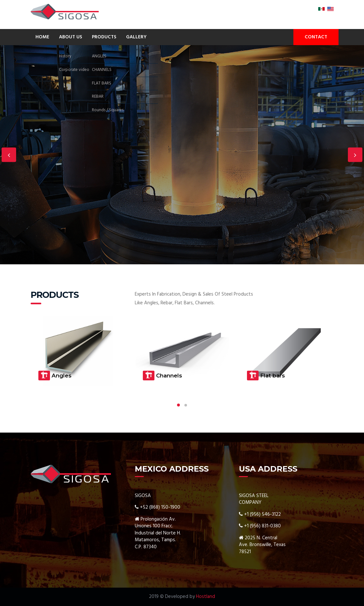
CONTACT (316, 37)
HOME (42, 37)
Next (355, 155)
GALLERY (136, 37)
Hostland (206, 597)
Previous (9, 155)
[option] (182, 155)
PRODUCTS (104, 37)
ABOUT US (71, 37)
